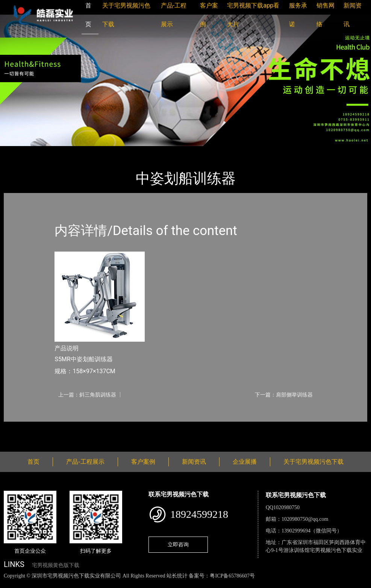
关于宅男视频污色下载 (313, 462)
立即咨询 (178, 544)
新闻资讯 (194, 462)
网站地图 (11, 584)
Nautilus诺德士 (94, 151)
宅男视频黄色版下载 (56, 565)
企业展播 (245, 462)
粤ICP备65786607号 (232, 576)
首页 (17, 151)
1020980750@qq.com (305, 519)
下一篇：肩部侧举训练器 (284, 395)
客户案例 (143, 462)
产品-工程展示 (49, 151)
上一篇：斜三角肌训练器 (87, 395)
